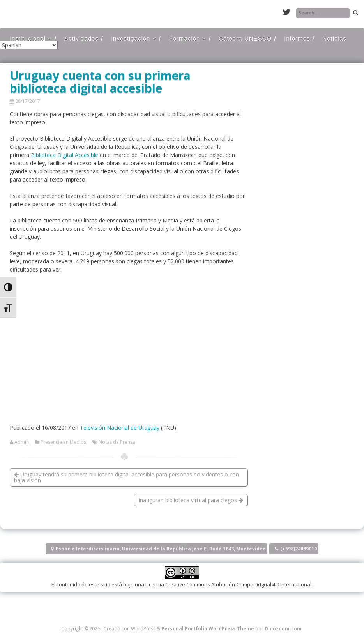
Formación (185, 38)
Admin (22, 442)
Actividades (81, 38)
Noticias (334, 38)
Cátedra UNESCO (245, 38)
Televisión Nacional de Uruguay (120, 428)
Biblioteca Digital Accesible (64, 155)
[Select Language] (29, 45)
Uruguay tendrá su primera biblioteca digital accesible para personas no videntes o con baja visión (126, 477)
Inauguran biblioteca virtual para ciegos (191, 500)
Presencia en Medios (63, 442)
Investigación (131, 38)
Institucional (28, 38)
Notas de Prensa (117, 442)
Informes (297, 38)
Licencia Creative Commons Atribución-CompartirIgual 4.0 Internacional (228, 584)
